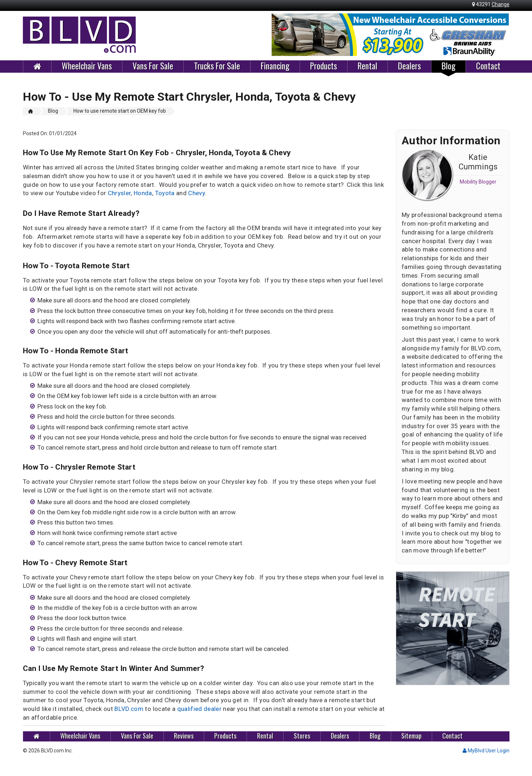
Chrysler (119, 193)
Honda (143, 193)
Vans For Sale (153, 66)
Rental (367, 66)
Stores (302, 736)
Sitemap (411, 736)
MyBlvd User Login (486, 751)
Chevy (196, 193)
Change (501, 4)
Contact (488, 66)
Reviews (184, 736)
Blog (448, 66)
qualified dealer (199, 709)
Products (324, 66)
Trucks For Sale (217, 66)
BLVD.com (129, 709)
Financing (275, 66)
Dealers (409, 66)
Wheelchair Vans (87, 66)
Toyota (165, 193)
